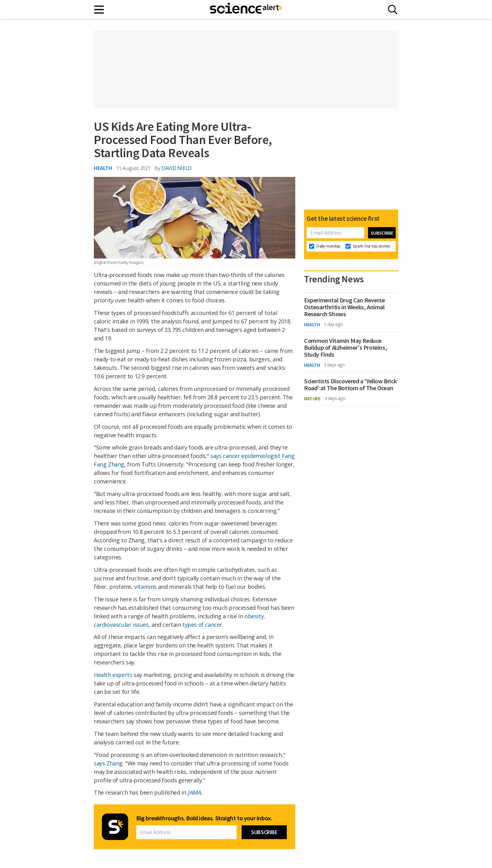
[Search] (393, 10)
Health (103, 168)
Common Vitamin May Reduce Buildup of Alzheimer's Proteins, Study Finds (345, 348)
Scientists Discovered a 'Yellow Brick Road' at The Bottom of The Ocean (350, 385)
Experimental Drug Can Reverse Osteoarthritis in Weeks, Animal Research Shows (344, 307)
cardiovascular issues (121, 625)
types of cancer (202, 625)
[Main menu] (99, 10)
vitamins (145, 587)
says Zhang (108, 763)
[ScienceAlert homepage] (246, 9)
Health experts (113, 675)
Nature (312, 398)
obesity (254, 616)
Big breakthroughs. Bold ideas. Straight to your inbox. (204, 818)
